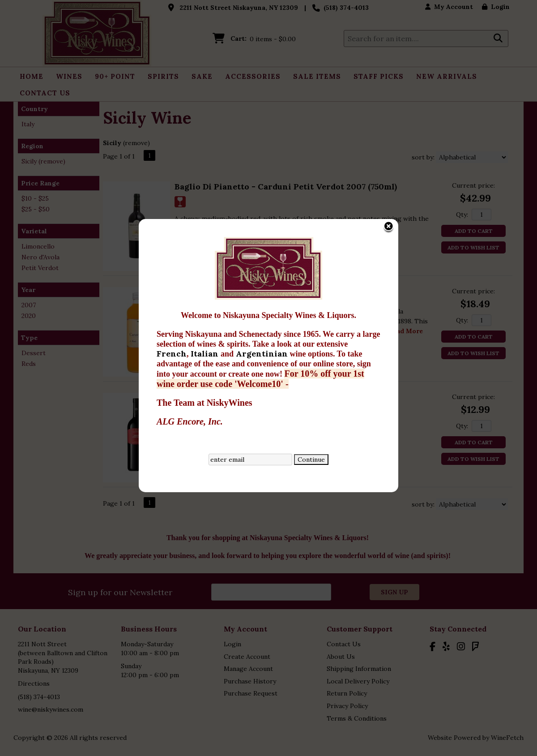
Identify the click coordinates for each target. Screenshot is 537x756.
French (94, 262)
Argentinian (185, 262)
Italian (128, 262)
